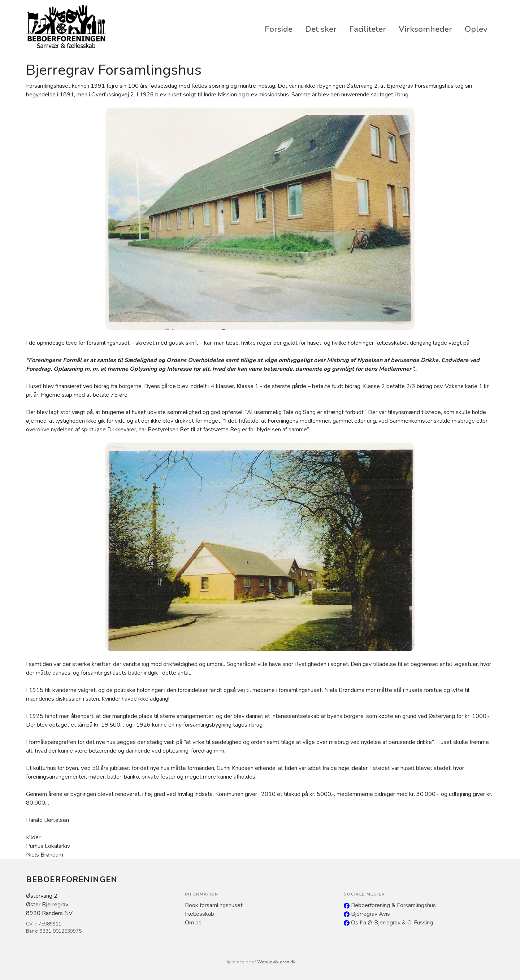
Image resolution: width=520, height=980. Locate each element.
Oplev (476, 29)
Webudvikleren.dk (276, 962)
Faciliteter (368, 29)
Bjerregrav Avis (367, 914)
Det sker (321, 29)
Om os (193, 923)
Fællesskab (200, 914)
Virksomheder (425, 29)
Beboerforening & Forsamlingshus (390, 905)
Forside (279, 29)
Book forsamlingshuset (214, 905)
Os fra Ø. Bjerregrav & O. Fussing (388, 923)
